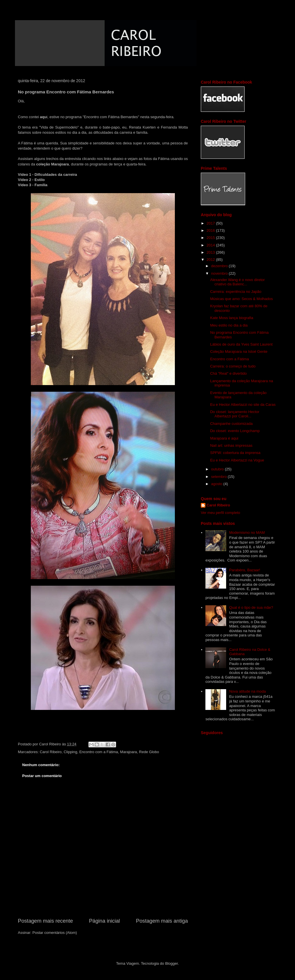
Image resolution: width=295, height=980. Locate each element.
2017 (211, 223)
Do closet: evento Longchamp (235, 431)
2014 (211, 245)
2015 (211, 238)
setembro (220, 477)
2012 (211, 260)
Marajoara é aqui (224, 438)
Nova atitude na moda (247, 691)
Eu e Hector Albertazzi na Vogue (237, 460)
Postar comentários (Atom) (55, 933)
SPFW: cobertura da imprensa (235, 453)
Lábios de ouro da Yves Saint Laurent (241, 344)
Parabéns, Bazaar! (245, 570)
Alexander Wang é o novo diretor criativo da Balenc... (237, 282)
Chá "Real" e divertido (228, 373)
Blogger (171, 963)
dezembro (220, 266)
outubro (218, 469)
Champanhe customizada (231, 424)
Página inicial (104, 921)
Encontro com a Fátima (99, 752)
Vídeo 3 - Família (33, 185)
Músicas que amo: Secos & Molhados (241, 299)
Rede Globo (149, 752)
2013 (211, 252)
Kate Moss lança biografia (232, 318)
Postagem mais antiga (162, 921)
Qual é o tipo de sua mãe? (251, 607)
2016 (211, 230)
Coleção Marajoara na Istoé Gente (239, 352)
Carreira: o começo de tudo (233, 366)
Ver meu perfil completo (221, 513)
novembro (220, 273)
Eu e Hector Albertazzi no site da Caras (243, 405)
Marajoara (129, 752)
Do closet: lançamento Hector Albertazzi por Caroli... (235, 414)
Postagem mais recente (45, 921)
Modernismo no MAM (247, 533)
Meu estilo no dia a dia (229, 325)
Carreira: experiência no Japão (236, 292)
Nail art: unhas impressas (231, 445)
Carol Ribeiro (51, 752)
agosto (217, 484)
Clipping (70, 752)
